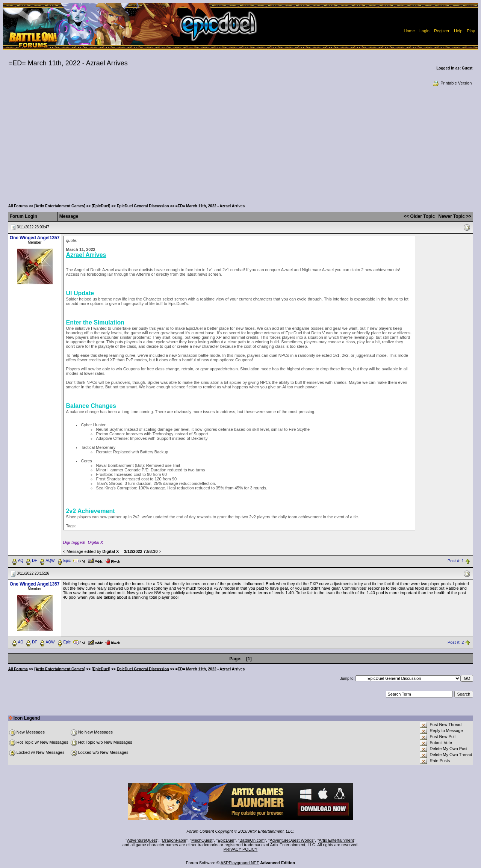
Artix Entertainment (336, 840)
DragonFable (174, 840)
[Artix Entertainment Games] (60, 206)
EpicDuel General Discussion (143, 206)
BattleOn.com (252, 840)
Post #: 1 (456, 561)
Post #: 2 (456, 642)
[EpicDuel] (101, 206)
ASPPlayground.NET (240, 863)
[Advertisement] (240, 143)
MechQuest (202, 840)
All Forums (18, 206)
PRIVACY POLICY (241, 849)
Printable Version (452, 83)
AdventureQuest (142, 840)
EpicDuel (226, 840)
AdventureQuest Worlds (292, 840)
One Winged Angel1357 (35, 238)
